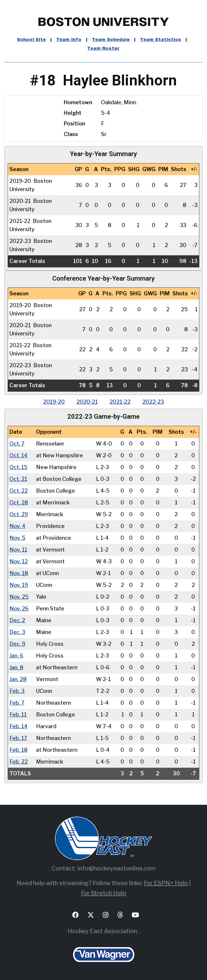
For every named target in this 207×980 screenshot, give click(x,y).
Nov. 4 (17, 526)
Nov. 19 (19, 585)
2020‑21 (87, 402)
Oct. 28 (19, 503)
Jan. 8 (16, 667)
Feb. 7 (17, 703)
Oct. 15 (18, 467)
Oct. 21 (18, 479)
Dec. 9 (17, 644)
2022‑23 (153, 402)
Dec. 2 (17, 620)
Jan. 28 (18, 679)
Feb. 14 (18, 726)
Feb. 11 (18, 715)
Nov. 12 (19, 561)
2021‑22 (120, 402)
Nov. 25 (19, 597)
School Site (32, 40)
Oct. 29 (19, 514)
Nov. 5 (17, 538)
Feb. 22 (19, 762)
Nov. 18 (19, 573)
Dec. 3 (17, 632)
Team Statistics (161, 40)
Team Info (69, 40)
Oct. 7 (17, 444)
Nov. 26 (19, 609)
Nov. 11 (18, 550)
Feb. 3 (17, 691)
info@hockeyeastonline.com (117, 868)
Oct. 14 (18, 455)
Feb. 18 (18, 750)
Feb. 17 (18, 738)
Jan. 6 (16, 656)
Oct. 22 (19, 491)
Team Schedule (111, 40)
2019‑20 (54, 402)
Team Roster (104, 49)
